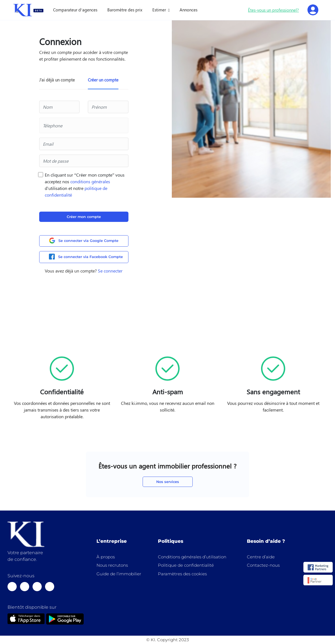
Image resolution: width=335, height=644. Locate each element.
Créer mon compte (84, 217)
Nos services (168, 482)
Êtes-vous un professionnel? (273, 10)
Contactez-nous (263, 565)
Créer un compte (103, 80)
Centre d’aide (261, 557)
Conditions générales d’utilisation (192, 557)
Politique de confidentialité (186, 565)
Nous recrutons (112, 565)
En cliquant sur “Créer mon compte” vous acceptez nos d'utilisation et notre (85, 185)
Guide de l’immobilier (119, 574)
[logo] (318, 568)
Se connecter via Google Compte (84, 241)
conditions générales (90, 181)
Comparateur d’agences (75, 10)
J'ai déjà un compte (57, 80)
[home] (28, 10)
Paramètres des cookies (182, 574)
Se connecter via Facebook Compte (86, 257)
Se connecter (110, 271)
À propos (106, 557)
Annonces (188, 10)
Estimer (160, 10)
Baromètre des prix (125, 10)
